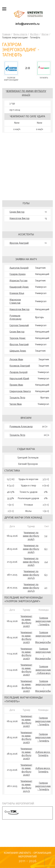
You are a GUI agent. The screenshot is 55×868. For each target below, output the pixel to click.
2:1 (46, 588)
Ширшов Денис (18, 351)
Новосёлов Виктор (20, 219)
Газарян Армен (18, 274)
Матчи (45, 34)
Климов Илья (17, 293)
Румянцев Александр (15, 318)
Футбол (34, 34)
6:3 (46, 575)
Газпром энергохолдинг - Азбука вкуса (44, 670)
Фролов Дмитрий (19, 243)
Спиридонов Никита (20, 392)
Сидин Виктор (17, 212)
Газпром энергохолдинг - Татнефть (44, 621)
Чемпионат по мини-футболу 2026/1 (31, 536)
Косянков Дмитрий (20, 366)
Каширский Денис (19, 287)
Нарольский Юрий (19, 379)
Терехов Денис (18, 338)
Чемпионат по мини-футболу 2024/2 (26, 93)
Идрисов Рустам (18, 281)
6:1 (46, 549)
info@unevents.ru (27, 24)
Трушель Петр (17, 398)
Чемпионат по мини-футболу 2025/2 (31, 575)
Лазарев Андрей (18, 372)
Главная (6, 34)
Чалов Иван (16, 404)
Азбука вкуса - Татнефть (43, 754)
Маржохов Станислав (15, 302)
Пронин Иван (16, 385)
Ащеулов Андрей (19, 268)
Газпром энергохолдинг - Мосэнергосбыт (44, 638)
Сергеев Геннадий (19, 326)
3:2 (46, 536)
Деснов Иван (16, 360)
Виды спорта (20, 34)
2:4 (46, 562)
